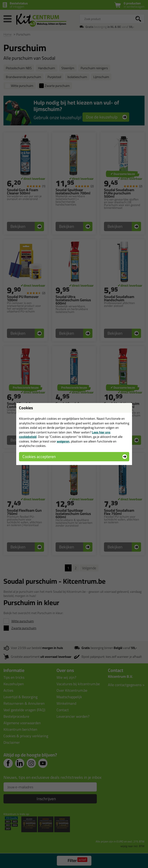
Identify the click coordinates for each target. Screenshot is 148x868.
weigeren (63, 441)
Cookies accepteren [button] (39, 457)
